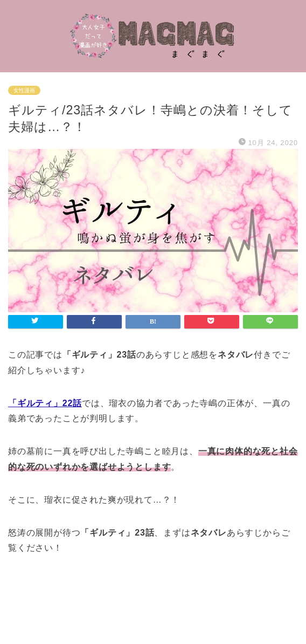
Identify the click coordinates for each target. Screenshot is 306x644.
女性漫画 (24, 90)
